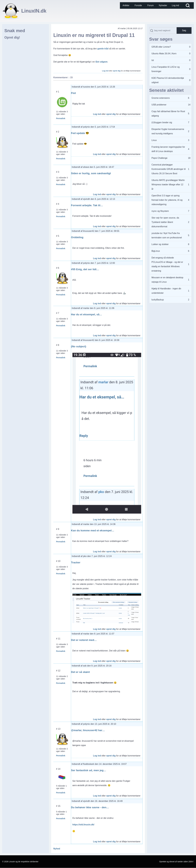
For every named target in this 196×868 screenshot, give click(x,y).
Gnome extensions (161, 98)
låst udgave (101, 62)
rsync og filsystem (160, 211)
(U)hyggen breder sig (162, 122)
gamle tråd (103, 49)
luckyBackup (158, 300)
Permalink (61, 118)
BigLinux (156, 251)
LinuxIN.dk (34, 11)
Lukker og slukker (160, 244)
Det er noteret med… (84, 640)
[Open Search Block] (188, 5)
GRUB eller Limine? (161, 47)
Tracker (76, 562)
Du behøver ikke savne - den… (90, 807)
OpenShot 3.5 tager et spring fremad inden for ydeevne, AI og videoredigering (167, 200)
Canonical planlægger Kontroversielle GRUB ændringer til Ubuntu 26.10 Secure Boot (169, 169)
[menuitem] (126, 5)
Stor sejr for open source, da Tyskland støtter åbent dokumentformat (165, 222)
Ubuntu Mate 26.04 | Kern (164, 54)
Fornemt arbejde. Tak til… (87, 205)
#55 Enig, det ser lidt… (85, 269)
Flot (73, 93)
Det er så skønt (80, 672)
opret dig (117, 71)
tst (153, 60)
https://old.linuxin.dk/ (83, 825)
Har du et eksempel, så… (87, 314)
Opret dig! (12, 37)
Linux (154, 140)
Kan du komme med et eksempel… (93, 530)
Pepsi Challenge (160, 158)
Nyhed (57, 849)
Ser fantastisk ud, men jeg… (89, 770)
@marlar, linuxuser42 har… (88, 730)
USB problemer (159, 105)
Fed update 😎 (80, 133)
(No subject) (79, 346)
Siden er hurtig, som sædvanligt (91, 173)
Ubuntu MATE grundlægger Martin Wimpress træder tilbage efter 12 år (168, 185)
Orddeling (77, 237)
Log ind (105, 71)
